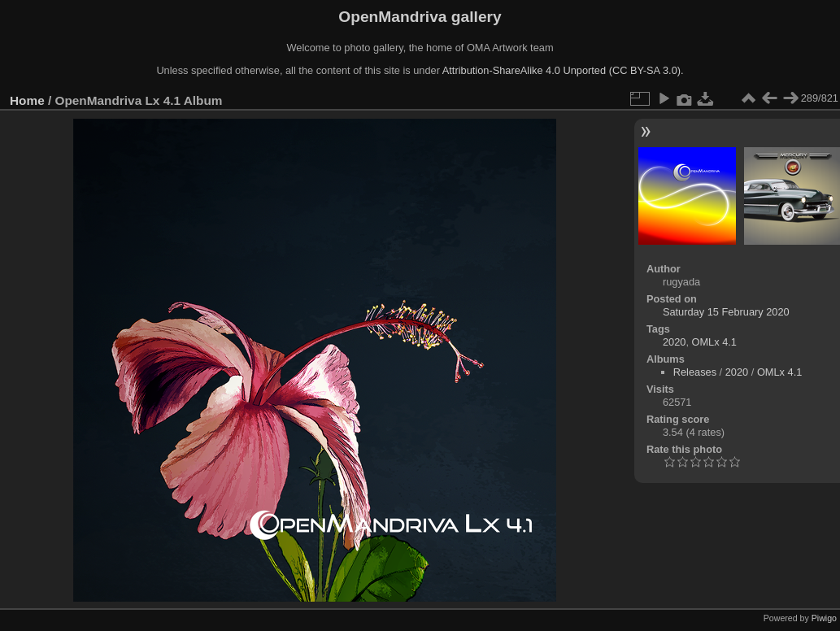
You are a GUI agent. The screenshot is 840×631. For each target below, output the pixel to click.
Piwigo (824, 618)
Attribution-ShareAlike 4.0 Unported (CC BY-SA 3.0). (563, 70)
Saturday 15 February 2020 (726, 312)
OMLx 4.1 (714, 342)
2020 (674, 342)
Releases (695, 372)
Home (27, 100)
